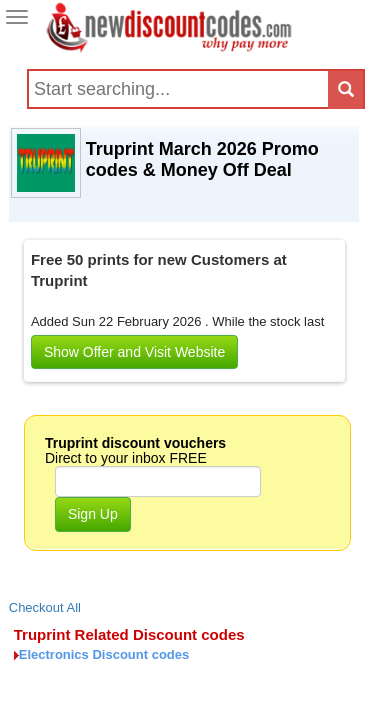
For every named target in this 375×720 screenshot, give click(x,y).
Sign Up (93, 514)
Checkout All (45, 607)
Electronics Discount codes (104, 654)
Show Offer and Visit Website (134, 352)
